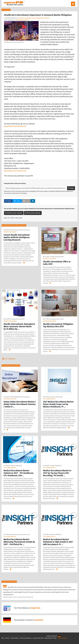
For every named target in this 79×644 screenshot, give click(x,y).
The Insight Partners (49, 399)
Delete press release (14, 213)
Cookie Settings (62, 638)
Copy (71, 188)
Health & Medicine (17, 466)
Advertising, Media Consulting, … (21, 397)
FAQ (3, 638)
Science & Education (57, 397)
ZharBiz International (22, 20)
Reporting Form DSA (50, 638)
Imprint (7, 638)
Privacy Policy (15, 638)
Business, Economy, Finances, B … (21, 230)
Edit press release (33, 213)
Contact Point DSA (38, 638)
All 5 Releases (8, 359)
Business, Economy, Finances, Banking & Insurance (34, 18)
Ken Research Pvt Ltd (10, 399)
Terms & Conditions (26, 638)
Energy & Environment (57, 257)
